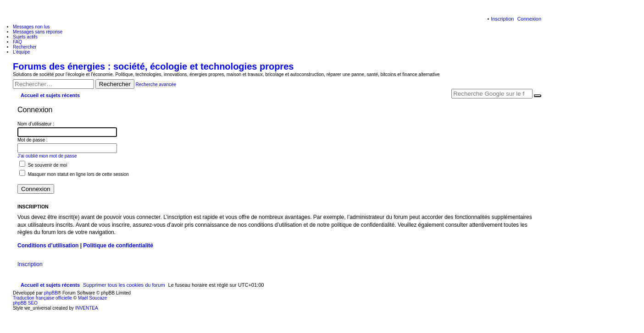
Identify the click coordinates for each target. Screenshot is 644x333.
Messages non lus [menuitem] (31, 27)
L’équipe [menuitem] (21, 52)
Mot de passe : (33, 140)
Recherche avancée (156, 85)
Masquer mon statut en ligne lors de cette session (74, 174)
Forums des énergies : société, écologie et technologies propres (153, 66)
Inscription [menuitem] (502, 19)
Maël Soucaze (92, 298)
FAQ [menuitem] (17, 42)
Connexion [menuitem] (529, 19)
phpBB (51, 293)
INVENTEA (87, 308)
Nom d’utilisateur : (36, 124)
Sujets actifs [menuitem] (25, 37)
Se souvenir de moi (43, 165)
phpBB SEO (25, 303)
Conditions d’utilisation (48, 246)
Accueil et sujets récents (50, 285)
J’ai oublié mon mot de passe (47, 156)
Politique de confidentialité (118, 246)
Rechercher (115, 84)
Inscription (30, 264)
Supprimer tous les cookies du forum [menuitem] (124, 285)
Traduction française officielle (42, 298)
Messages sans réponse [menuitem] (38, 32)
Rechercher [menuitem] (25, 47)
